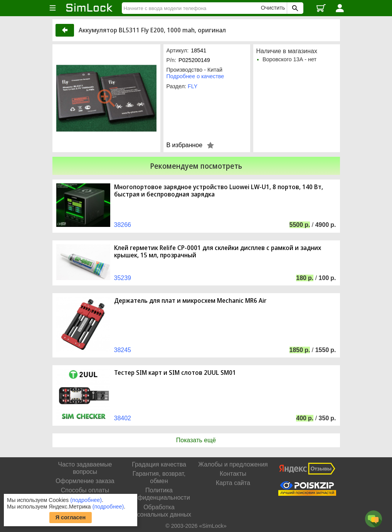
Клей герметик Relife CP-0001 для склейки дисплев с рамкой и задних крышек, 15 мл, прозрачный (218, 252)
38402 (123, 418)
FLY (193, 86)
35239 (123, 278)
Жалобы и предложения (233, 464)
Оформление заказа (85, 481)
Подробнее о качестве (195, 76)
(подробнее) (86, 500)
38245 (123, 350)
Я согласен (71, 517)
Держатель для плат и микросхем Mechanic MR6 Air (190, 301)
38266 (123, 225)
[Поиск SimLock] (294, 8)
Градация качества (159, 464)
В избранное (185, 145)
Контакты (233, 474)
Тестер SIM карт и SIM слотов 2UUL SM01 (175, 373)
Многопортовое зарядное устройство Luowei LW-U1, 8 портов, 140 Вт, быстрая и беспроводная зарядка (219, 191)
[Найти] (192, 8)
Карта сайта (233, 483)
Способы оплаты (85, 490)
